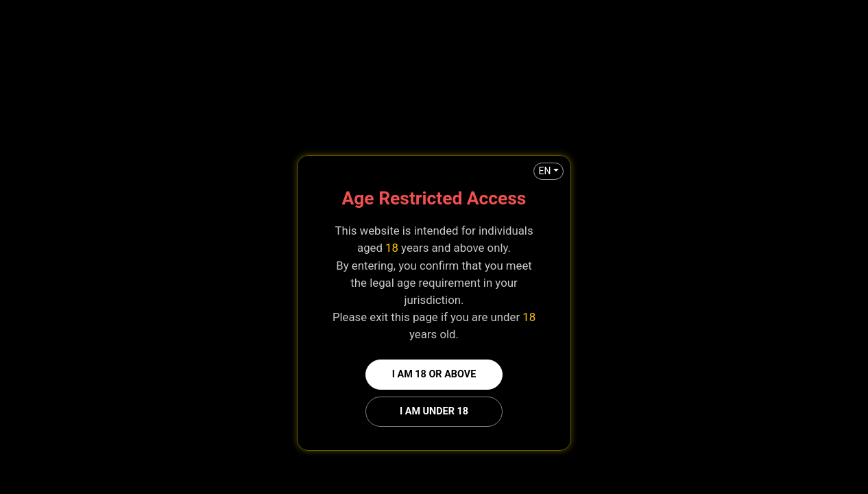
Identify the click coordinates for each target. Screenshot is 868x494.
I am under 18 (434, 411)
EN (544, 171)
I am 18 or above (434, 374)
